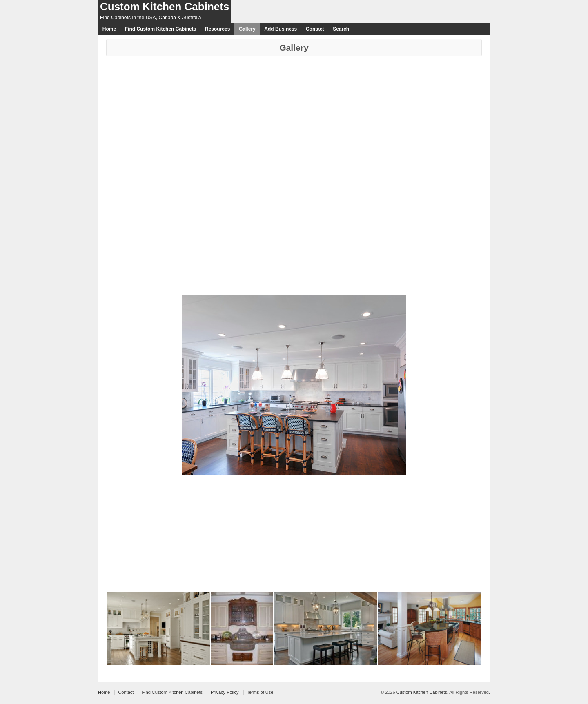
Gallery (247, 29)
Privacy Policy (225, 692)
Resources (217, 29)
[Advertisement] (294, 118)
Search (341, 29)
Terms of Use (260, 692)
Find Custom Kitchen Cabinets (161, 29)
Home (109, 29)
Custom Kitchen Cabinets (165, 7)
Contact (315, 29)
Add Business (281, 29)
